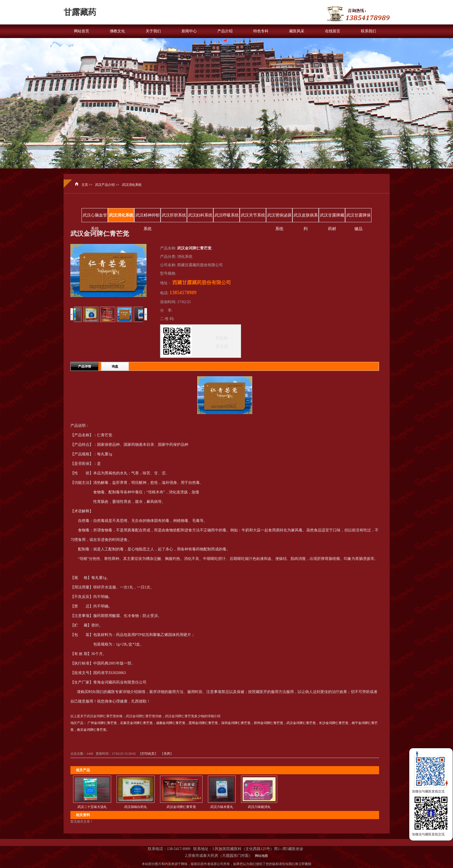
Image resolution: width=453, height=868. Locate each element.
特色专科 (261, 31)
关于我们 (153, 31)
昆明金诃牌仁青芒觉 (203, 723)
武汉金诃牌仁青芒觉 (301, 723)
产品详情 (85, 366)
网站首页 (82, 31)
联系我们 (368, 31)
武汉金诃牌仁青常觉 (181, 807)
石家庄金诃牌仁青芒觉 (136, 723)
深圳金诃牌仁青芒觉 (236, 723)
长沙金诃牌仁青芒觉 (334, 723)
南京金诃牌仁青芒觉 (92, 730)
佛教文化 (117, 31)
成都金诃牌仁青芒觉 (171, 723)
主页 (85, 185)
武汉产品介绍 (105, 185)
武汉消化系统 (132, 185)
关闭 (167, 754)
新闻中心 (189, 31)
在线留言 (333, 31)
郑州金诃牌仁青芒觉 (268, 723)
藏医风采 (297, 31)
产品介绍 (225, 31)
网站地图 (261, 856)
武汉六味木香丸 (222, 807)
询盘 (115, 366)
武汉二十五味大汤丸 (92, 807)
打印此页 (148, 754)
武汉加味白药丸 (136, 807)
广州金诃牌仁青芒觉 (102, 723)
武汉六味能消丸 (259, 807)
